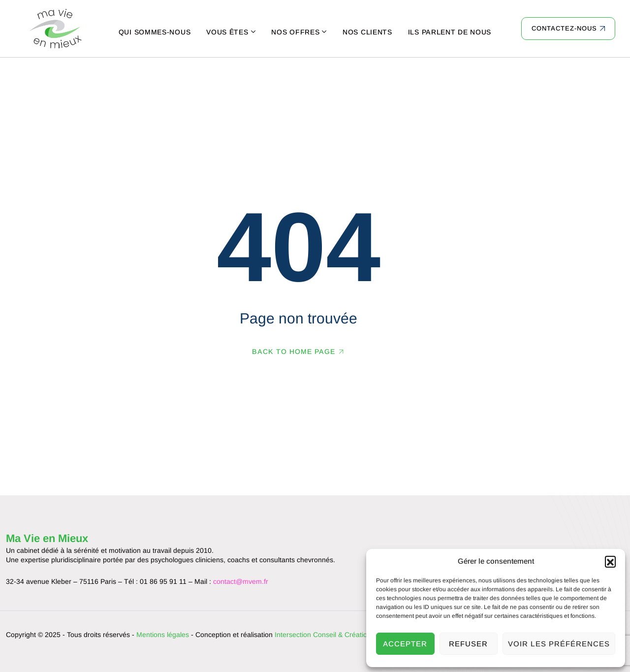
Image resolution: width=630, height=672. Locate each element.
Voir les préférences (559, 644)
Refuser (468, 644)
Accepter (405, 644)
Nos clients (367, 32)
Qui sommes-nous (155, 32)
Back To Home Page (294, 352)
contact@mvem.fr (241, 581)
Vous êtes (227, 32)
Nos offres (295, 32)
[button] (610, 561)
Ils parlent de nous (450, 32)
